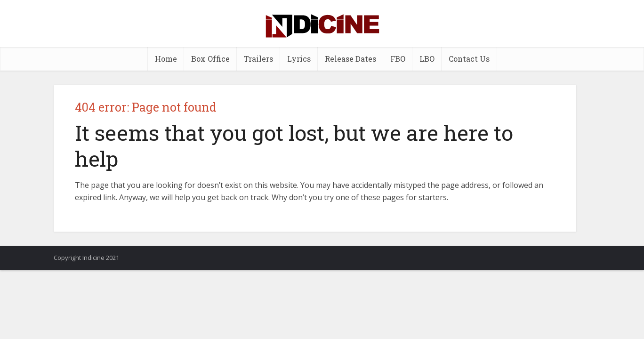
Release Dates (350, 59)
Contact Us (469, 59)
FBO (398, 59)
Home (166, 59)
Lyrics (299, 59)
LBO (427, 59)
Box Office (210, 59)
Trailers (258, 59)
